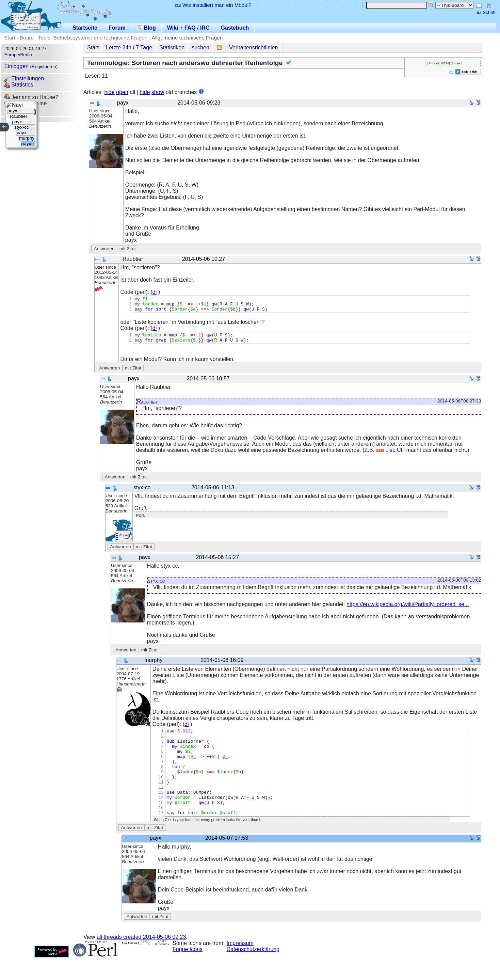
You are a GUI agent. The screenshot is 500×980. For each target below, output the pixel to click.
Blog (146, 28)
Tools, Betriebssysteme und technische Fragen (93, 38)
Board (27, 38)
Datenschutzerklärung (253, 972)
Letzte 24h (119, 48)
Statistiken (172, 48)
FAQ (190, 28)
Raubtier (147, 407)
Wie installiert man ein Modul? (213, 5)
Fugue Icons (188, 972)
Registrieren (44, 67)
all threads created (141, 959)
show (158, 92)
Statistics (19, 85)
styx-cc (157, 586)
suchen (200, 48)
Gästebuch (235, 28)
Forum (117, 28)
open (122, 92)
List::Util (390, 455)
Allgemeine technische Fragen (187, 38)
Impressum (240, 966)
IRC (205, 28)
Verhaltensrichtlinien (253, 48)
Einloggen (17, 66)
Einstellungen (24, 78)
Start (10, 38)
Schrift (486, 12)
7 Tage (144, 48)
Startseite (85, 28)
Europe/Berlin (18, 55)
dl (155, 292)
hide (109, 92)
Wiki (173, 28)
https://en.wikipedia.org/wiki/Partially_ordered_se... (408, 609)
